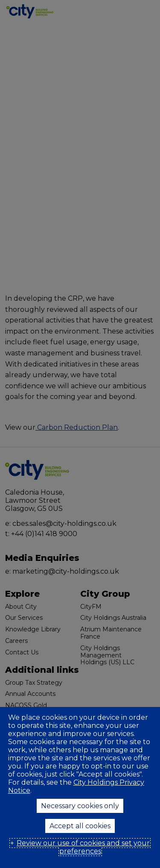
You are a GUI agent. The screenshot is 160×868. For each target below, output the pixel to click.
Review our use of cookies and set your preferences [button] (83, 847)
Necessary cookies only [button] (80, 806)
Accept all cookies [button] (80, 826)
